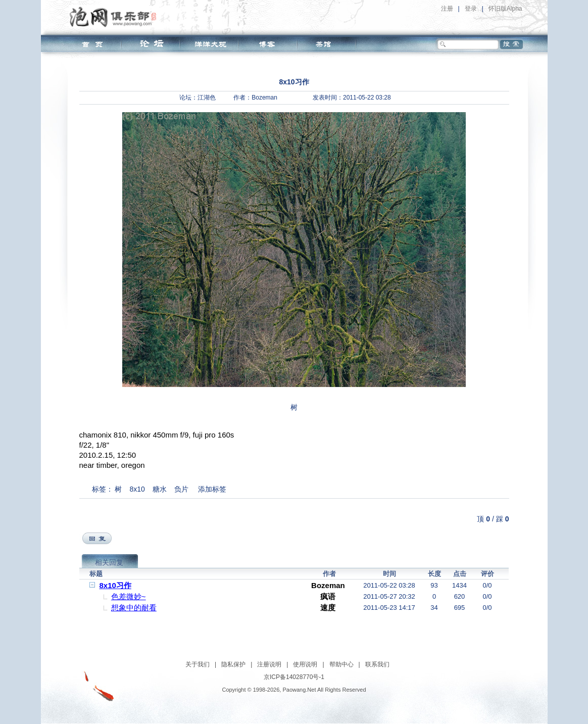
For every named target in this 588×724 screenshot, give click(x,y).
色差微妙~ (129, 596)
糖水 (160, 489)
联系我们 (377, 664)
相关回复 (109, 562)
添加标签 (212, 489)
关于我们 (198, 664)
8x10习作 (115, 585)
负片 (181, 489)
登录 (471, 9)
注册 (447, 9)
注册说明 (269, 664)
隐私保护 (233, 664)
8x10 (137, 489)
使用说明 (305, 664)
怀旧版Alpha (505, 9)
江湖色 (207, 98)
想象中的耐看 (134, 608)
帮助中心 (341, 664)
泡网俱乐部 (115, 17)
